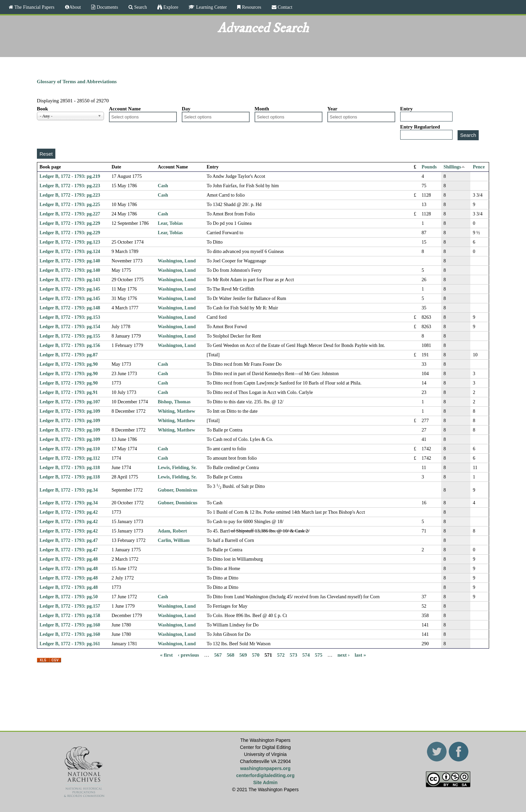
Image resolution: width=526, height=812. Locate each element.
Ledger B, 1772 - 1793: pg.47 (69, 540)
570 (256, 655)
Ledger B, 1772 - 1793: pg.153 (70, 317)
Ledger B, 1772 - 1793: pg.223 (70, 186)
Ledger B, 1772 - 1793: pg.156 (70, 345)
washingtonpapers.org (265, 768)
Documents (107, 7)
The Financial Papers (34, 7)
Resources (251, 7)
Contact (284, 7)
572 (281, 655)
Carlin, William (174, 540)
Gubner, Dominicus (177, 490)
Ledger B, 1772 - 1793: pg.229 (70, 223)
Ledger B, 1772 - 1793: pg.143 (70, 280)
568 (231, 655)
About (75, 7)
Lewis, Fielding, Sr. (177, 467)
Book (42, 109)
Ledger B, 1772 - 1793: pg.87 (69, 355)
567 (218, 655)
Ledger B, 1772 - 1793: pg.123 (70, 242)
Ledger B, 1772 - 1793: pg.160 (70, 625)
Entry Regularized (420, 127)
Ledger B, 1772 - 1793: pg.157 (70, 606)
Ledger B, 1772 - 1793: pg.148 (70, 308)
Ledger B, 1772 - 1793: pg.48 (69, 559)
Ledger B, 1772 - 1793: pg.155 (70, 336)
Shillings (454, 167)
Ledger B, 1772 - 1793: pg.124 (70, 251)
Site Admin (266, 782)
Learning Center (211, 7)
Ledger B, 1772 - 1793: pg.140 (70, 261)
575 (319, 655)
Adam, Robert (172, 531)
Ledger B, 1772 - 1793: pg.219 (70, 176)
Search (140, 7)
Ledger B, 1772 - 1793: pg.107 (70, 402)
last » (360, 655)
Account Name (125, 109)
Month (262, 109)
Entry (407, 109)
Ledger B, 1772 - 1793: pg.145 (70, 289)
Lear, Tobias (170, 223)
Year (332, 109)
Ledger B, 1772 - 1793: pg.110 (70, 449)
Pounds (429, 167)
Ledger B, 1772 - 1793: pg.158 (70, 615)
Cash (163, 186)
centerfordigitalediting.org (265, 775)
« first (166, 655)
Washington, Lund (177, 261)
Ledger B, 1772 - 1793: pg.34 (69, 490)
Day (186, 109)
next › (344, 655)
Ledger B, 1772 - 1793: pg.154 (70, 326)
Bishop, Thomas (174, 402)
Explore (170, 7)
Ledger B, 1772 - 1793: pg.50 (69, 597)
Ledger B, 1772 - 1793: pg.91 (69, 392)
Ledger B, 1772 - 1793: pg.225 (70, 204)
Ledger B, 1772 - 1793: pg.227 (70, 214)
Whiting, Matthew (176, 411)
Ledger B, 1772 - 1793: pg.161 (70, 644)
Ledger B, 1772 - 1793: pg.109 (70, 411)
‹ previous (188, 655)
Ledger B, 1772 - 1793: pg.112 (70, 458)
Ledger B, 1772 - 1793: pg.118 (70, 467)
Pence (479, 167)
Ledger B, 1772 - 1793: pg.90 (69, 364)
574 (306, 655)
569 (243, 655)
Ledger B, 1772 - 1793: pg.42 (69, 512)
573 (293, 655)
